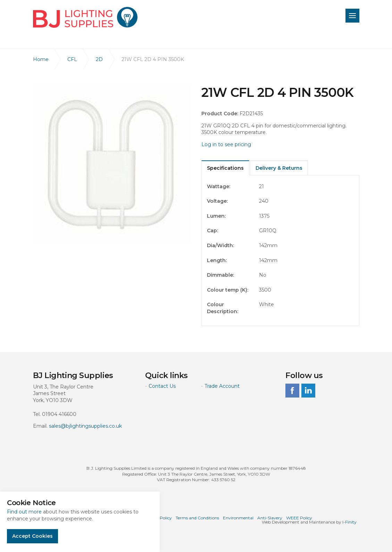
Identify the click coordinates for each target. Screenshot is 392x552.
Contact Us (162, 386)
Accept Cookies (32, 536)
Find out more (24, 512)
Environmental (238, 518)
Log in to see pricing (226, 144)
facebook (292, 391)
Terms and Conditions (197, 518)
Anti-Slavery (270, 518)
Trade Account (222, 386)
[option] (112, 164)
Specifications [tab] (225, 168)
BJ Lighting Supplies (85, 17)
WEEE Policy (299, 518)
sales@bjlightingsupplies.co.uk (85, 426)
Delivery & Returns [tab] (279, 168)
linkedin (308, 391)
